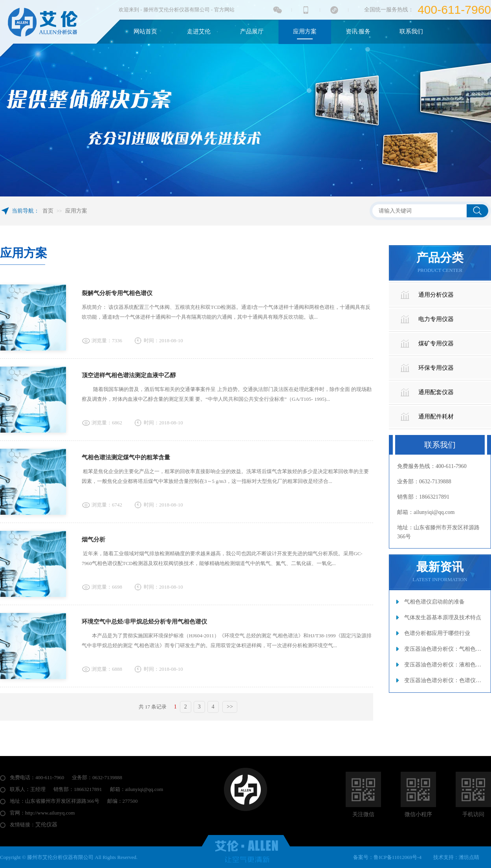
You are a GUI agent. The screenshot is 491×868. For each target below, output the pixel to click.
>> (230, 707)
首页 (48, 211)
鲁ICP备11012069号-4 (398, 857)
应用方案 (76, 211)
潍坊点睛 (469, 857)
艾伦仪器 (46, 825)
